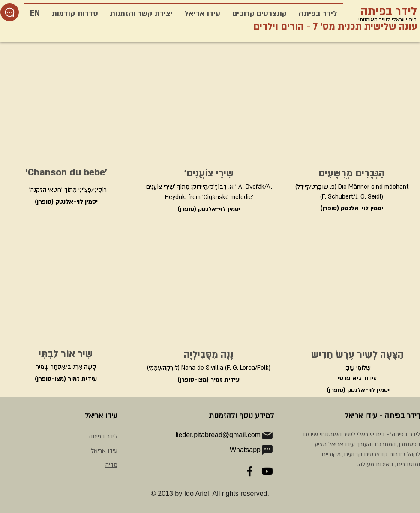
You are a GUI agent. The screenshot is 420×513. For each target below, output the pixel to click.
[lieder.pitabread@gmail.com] (217, 435)
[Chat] (10, 12)
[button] (75, 14)
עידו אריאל (342, 444)
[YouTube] (267, 471)
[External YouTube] (64, 108)
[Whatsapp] (227, 450)
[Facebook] (250, 471)
